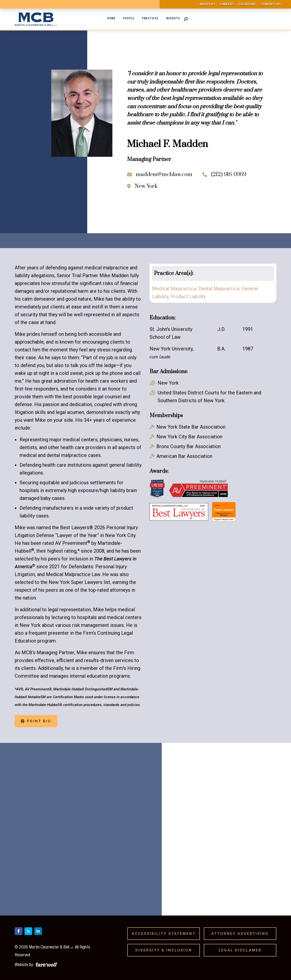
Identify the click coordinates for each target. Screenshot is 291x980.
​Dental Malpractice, (220, 289)
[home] (36, 19)
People (129, 18)
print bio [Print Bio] (36, 721)
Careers (227, 4)
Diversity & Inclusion (165, 950)
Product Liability (188, 296)
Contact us (271, 4)
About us (207, 4)
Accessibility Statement (165, 934)
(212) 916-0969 (229, 174)
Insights (173, 18)
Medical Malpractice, (175, 289)
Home (111, 18)
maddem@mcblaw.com (164, 174)
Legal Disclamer (242, 950)
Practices (150, 18)
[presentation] (216, 861)
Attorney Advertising (242, 934)
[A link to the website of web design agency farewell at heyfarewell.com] (46, 964)
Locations (247, 4)
